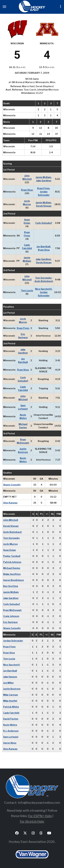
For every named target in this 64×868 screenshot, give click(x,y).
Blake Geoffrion (12, 574)
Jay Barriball (43, 246)
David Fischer (11, 719)
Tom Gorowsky (43, 278)
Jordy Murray (27, 203)
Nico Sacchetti (43, 289)
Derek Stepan (44, 206)
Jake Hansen (10, 677)
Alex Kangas (10, 503)
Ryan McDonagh (23, 441)
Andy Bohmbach (44, 281)
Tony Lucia (27, 290)
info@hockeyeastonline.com (39, 803)
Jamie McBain (43, 177)
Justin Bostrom (23, 450)
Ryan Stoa (27, 190)
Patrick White (11, 707)
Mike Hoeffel (10, 701)
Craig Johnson (11, 616)
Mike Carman (11, 695)
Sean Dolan (27, 221)
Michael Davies (23, 426)
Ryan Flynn (43, 188)
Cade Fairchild (27, 247)
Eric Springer (23, 336)
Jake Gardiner (44, 181)
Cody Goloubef (44, 223)
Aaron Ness (10, 743)
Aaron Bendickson (13, 580)
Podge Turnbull (12, 556)
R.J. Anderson (11, 731)
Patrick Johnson (12, 562)
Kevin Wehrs (23, 416)
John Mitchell (27, 177)
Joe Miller (8, 683)
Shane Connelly (12, 485)
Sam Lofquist (23, 407)
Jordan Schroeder (44, 193)
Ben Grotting (11, 586)
